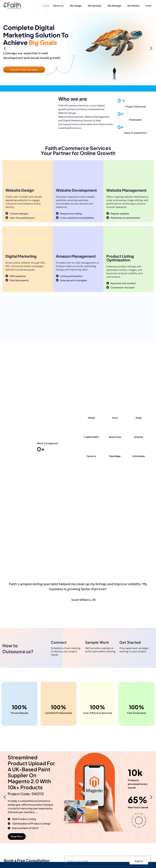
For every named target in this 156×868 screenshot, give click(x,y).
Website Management (126, 190)
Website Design (20, 190)
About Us (58, 6)
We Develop (95, 6)
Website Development (76, 190)
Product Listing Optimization (120, 258)
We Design (76, 6)
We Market (133, 6)
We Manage (114, 6)
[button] (59, 6)
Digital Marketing (21, 256)
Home (46, 6)
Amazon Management (76, 256)
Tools (148, 6)
